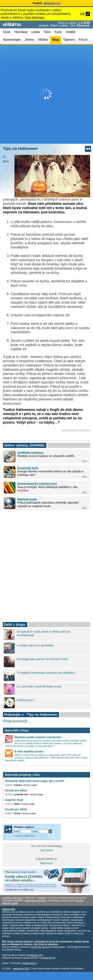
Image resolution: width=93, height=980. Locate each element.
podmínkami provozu (36, 901)
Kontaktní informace (12, 898)
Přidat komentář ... (17, 721)
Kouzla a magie (30, 785)
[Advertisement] (46, 94)
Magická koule (27, 499)
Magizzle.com (52, 3)
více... (85, 461)
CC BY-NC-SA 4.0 (40, 947)
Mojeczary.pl (46, 863)
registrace (18, 836)
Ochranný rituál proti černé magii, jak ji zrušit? (35, 781)
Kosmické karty (28, 468)
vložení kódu (29, 836)
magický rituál (14, 800)
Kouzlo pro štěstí (16, 790)
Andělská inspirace (30, 452)
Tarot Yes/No (46, 850)
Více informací (34, 17)
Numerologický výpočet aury (37, 483)
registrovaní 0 (29, 963)
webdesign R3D (21, 969)
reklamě (42, 898)
